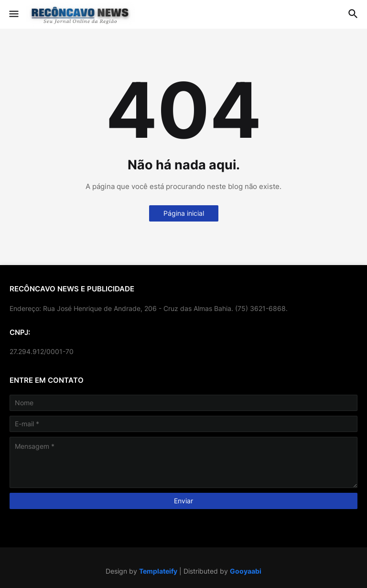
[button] (13, 14)
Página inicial (184, 213)
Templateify (158, 571)
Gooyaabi (246, 571)
